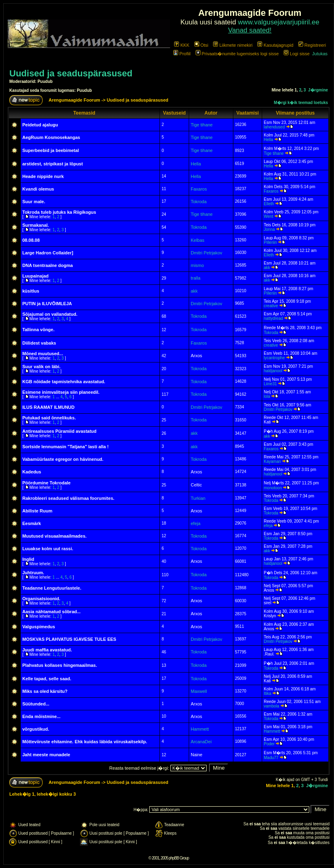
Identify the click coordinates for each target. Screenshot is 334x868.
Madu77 (271, 758)
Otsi (201, 45)
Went (268, 216)
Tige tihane (202, 125)
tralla (196, 278)
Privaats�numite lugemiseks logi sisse (237, 54)
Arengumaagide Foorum (75, 100)
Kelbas (198, 240)
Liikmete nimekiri (233, 45)
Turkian (198, 498)
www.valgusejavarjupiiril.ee (279, 22)
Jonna (269, 229)
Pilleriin (270, 242)
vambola (272, 706)
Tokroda (199, 202)
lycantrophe (274, 358)
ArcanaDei (201, 742)
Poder (269, 744)
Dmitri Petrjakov (207, 253)
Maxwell (199, 691)
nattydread (273, 318)
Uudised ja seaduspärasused (71, 73)
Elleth (269, 204)
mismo (197, 265)
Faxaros (199, 189)
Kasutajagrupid (275, 45)
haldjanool (273, 371)
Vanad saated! (250, 30)
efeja (196, 523)
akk (267, 268)
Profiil (182, 54)
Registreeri (312, 45)
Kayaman (272, 461)
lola (267, 396)
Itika (267, 693)
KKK (182, 45)
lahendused (274, 127)
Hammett (200, 729)
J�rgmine (318, 90)
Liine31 (270, 384)
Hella (268, 140)
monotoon (273, 488)
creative (271, 306)
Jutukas (320, 54)
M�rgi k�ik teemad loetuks (301, 103)
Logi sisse (297, 54)
